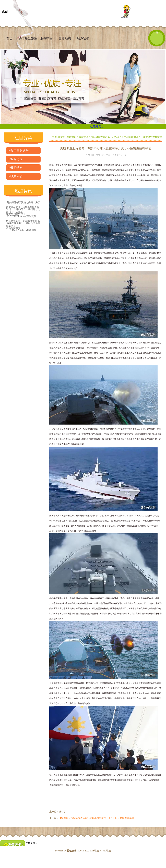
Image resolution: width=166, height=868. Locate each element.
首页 (9, 39)
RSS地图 (94, 851)
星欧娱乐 (72, 137)
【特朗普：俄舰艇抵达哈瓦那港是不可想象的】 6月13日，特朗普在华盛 (96, 818)
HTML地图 (105, 851)
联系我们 (83, 39)
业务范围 (46, 39)
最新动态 (65, 39)
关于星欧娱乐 (19, 151)
